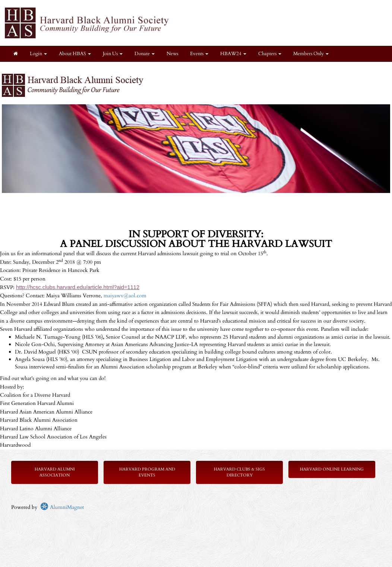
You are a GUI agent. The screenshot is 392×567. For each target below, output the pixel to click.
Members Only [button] (311, 54)
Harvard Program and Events (147, 472)
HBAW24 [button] (233, 54)
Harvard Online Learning (332, 469)
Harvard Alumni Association (55, 472)
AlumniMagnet (62, 507)
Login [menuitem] (38, 54)
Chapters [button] (270, 54)
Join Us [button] (113, 54)
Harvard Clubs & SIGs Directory (239, 472)
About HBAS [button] (75, 54)
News (172, 54)
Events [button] (199, 54)
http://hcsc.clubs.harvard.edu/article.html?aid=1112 (78, 287)
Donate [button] (145, 54)
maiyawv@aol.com (125, 296)
